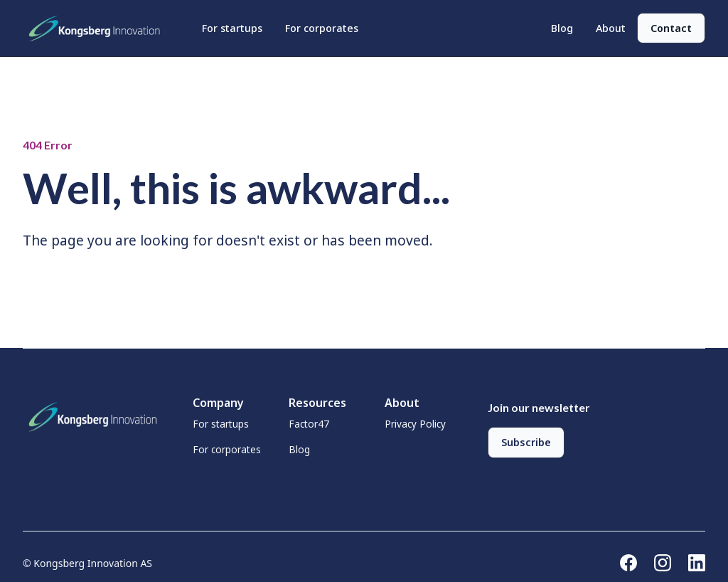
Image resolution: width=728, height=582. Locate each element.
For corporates (322, 28)
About (611, 28)
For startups (232, 28)
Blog (562, 28)
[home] (98, 28)
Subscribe (526, 442)
